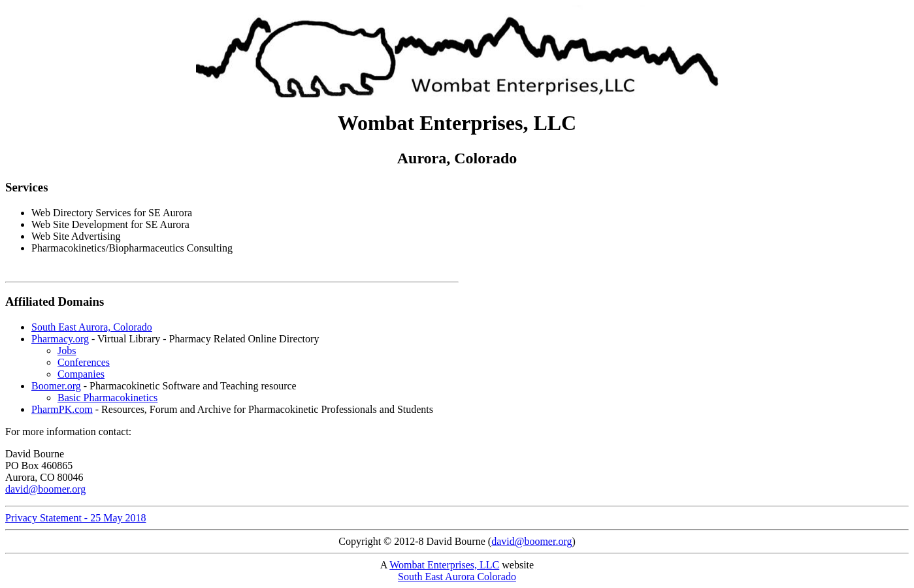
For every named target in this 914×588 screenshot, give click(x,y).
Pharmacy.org (60, 339)
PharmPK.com (62, 409)
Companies (81, 374)
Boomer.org (56, 386)
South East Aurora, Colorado (92, 327)
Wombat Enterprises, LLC (444, 565)
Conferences (84, 362)
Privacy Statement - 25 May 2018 (76, 518)
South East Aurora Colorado (457, 577)
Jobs (67, 351)
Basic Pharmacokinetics (107, 398)
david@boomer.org (45, 489)
